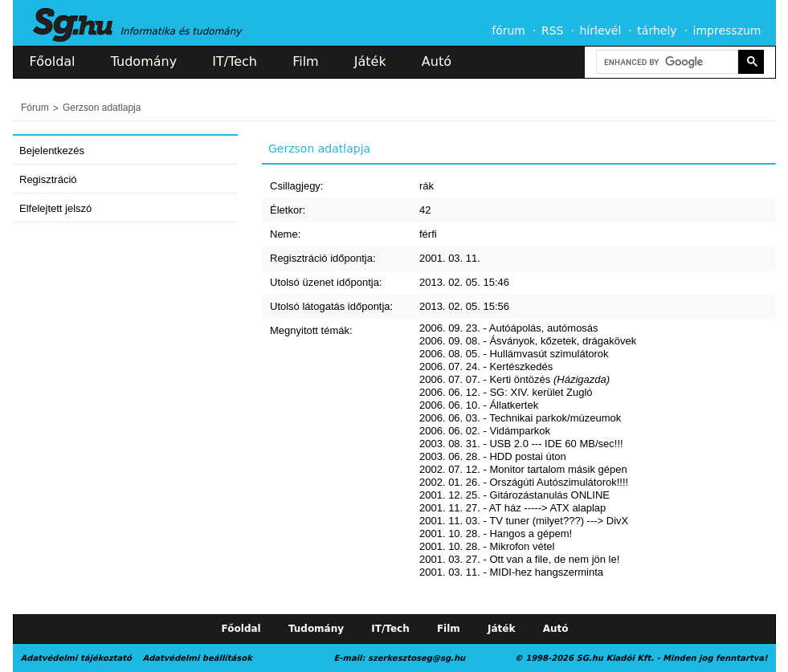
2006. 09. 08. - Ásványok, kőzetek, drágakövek (528, 341)
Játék (370, 61)
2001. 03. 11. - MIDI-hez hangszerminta (511, 572)
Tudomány (144, 61)
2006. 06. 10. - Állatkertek (479, 405)
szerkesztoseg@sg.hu (416, 658)
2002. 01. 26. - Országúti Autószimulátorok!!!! (524, 482)
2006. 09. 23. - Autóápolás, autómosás (509, 328)
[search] (666, 62)
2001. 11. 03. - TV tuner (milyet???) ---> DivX (524, 521)
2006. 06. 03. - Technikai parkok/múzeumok (520, 418)
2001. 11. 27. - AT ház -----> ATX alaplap (512, 508)
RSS (553, 31)
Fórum (35, 108)
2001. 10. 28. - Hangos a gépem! (496, 534)
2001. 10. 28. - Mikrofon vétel (487, 546)
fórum (508, 31)
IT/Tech (235, 61)
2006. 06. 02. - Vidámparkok (485, 431)
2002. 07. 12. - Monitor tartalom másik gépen (523, 469)
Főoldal (53, 61)
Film (306, 61)
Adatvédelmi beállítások (197, 658)
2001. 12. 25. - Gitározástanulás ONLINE (514, 495)
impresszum (727, 31)
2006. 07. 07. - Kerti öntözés (514, 379)
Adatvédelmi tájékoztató (76, 658)
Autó (437, 61)
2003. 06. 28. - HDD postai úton (493, 456)
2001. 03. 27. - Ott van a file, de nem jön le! (519, 559)
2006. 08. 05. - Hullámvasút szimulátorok (514, 354)
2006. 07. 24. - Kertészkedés (486, 367)
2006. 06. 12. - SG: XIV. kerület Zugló (506, 392)
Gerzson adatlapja (102, 108)
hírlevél (601, 31)
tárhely (657, 31)
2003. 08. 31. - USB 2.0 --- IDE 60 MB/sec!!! (521, 444)
